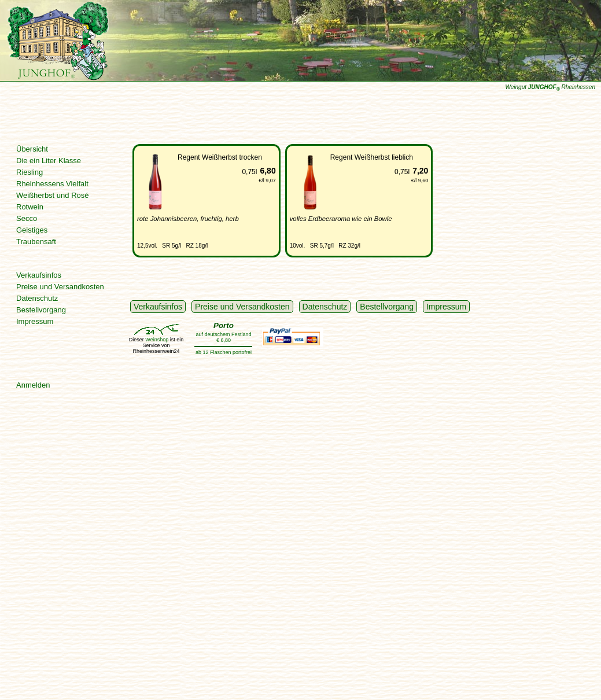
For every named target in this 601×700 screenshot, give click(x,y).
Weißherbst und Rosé (53, 195)
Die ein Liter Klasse (49, 161)
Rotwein (30, 207)
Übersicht (32, 149)
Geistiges (32, 230)
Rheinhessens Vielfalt (52, 184)
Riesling (30, 172)
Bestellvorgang (41, 310)
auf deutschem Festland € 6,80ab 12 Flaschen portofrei (223, 338)
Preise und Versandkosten (60, 287)
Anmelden (33, 385)
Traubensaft (36, 242)
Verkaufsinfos (39, 275)
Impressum (35, 321)
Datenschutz (37, 298)
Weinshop (157, 340)
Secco (27, 218)
